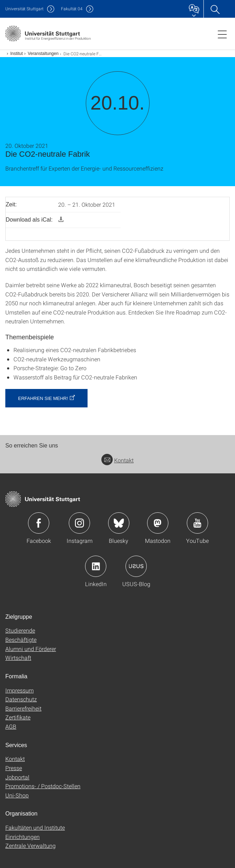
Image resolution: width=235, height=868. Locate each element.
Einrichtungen (23, 837)
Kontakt (117, 460)
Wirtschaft (18, 658)
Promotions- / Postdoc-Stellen (43, 786)
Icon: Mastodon (158, 523)
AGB (11, 726)
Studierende (20, 630)
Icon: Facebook (39, 523)
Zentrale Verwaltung (30, 845)
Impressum (19, 690)
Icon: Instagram (79, 523)
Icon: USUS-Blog (136, 566)
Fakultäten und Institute (35, 827)
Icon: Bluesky (119, 523)
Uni (24, 9)
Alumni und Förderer (31, 649)
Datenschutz (21, 699)
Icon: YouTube (197, 523)
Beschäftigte (21, 639)
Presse (14, 768)
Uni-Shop (17, 795)
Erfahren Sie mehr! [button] (43, 398)
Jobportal (17, 777)
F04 (72, 9)
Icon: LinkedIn (96, 566)
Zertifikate (18, 717)
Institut (16, 54)
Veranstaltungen (43, 54)
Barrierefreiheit (23, 708)
